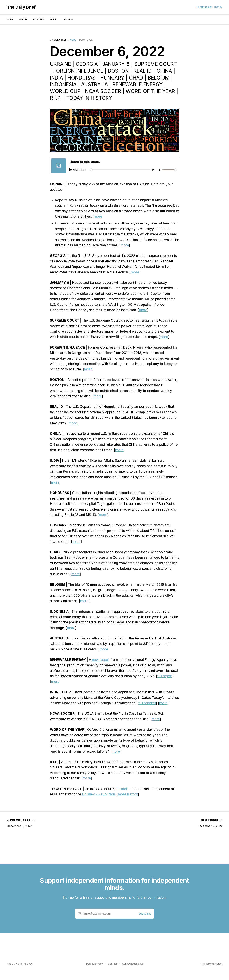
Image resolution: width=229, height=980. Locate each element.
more (98, 216)
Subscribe (204, 7)
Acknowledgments (133, 964)
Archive (68, 19)
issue (73, 40)
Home (10, 19)
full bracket (147, 703)
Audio (54, 19)
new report (101, 660)
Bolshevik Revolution (99, 794)
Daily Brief (60, 40)
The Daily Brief (21, 7)
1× (153, 170)
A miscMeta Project (211, 964)
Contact (39, 19)
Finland (121, 789)
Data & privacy (94, 964)
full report (165, 676)
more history (128, 794)
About (23, 19)
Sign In (218, 7)
